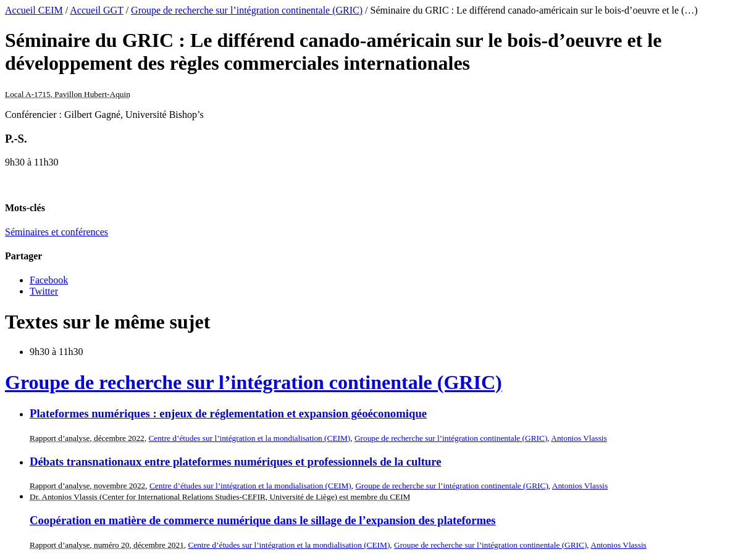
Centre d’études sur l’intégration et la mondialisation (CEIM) (249, 438)
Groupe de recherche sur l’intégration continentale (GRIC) (247, 10)
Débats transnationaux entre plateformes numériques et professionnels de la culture (236, 462)
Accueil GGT (96, 10)
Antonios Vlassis (579, 438)
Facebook (49, 280)
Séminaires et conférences (57, 232)
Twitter (44, 291)
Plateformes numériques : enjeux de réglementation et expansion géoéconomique (228, 413)
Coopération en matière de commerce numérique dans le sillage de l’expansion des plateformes (263, 520)
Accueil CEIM (34, 10)
